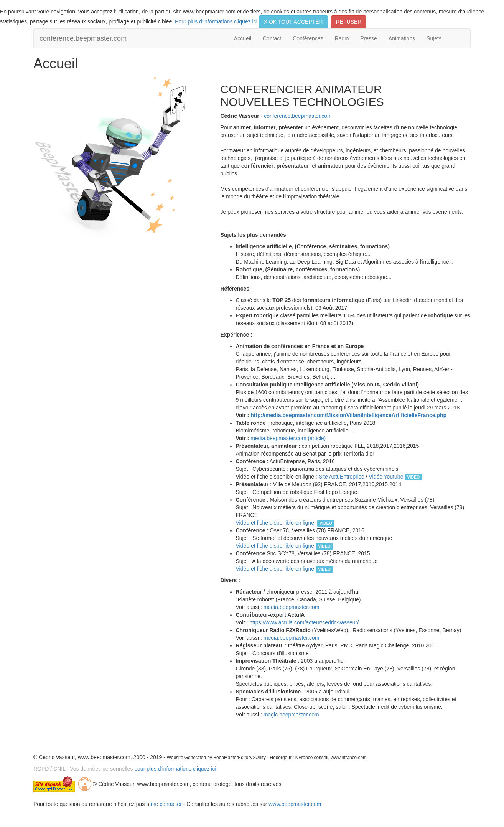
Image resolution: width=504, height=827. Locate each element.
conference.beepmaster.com (83, 38)
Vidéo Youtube (387, 477)
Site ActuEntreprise (342, 477)
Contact (272, 38)
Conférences (308, 38)
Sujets (434, 38)
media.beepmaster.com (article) (288, 438)
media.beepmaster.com (292, 607)
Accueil (243, 38)
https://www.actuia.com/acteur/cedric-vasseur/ (304, 622)
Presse (369, 38)
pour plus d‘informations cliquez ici (175, 769)
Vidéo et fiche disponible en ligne (277, 523)
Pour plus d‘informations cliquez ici (216, 21)
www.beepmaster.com (295, 804)
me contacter (166, 804)
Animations (402, 38)
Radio (342, 38)
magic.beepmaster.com (291, 715)
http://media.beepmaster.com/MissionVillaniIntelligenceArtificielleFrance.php (348, 415)
